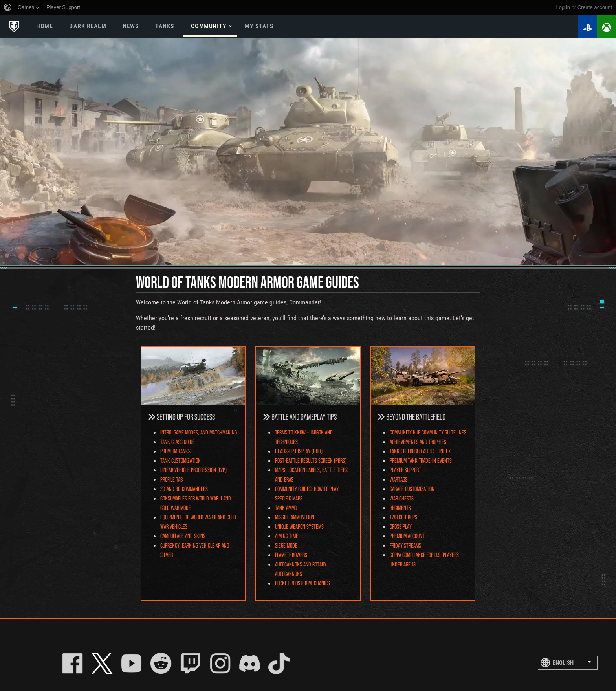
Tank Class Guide (178, 441)
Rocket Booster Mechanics (302, 583)
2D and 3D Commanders (184, 488)
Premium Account (407, 536)
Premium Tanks (175, 451)
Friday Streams (405, 545)
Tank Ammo (286, 507)
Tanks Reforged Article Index (420, 451)
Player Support (405, 470)
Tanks (165, 26)
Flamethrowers (291, 554)
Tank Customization (181, 460)
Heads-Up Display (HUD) (299, 451)
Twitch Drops (403, 517)
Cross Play (401, 526)
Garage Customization (412, 488)
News (131, 26)
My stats (259, 26)
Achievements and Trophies (418, 441)
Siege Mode (286, 545)
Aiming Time (287, 536)
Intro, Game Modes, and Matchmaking (199, 432)
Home (44, 26)
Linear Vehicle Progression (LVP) (193, 470)
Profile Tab (171, 479)
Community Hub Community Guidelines (428, 432)
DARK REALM (88, 26)
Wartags (399, 479)
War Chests (402, 498)
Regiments (400, 507)
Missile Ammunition (295, 517)
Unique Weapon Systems (299, 526)
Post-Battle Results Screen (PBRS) (311, 460)
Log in (563, 7)
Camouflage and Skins (183, 536)
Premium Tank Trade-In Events (421, 460)
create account (595, 7)
